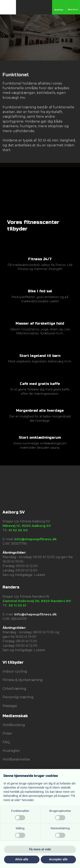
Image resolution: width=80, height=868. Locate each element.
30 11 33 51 (17, 605)
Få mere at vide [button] (40, 849)
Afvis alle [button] (22, 859)
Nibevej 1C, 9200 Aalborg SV (27, 526)
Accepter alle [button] (58, 859)
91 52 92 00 (18, 530)
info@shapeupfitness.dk (36, 539)
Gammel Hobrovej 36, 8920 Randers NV (37, 601)
